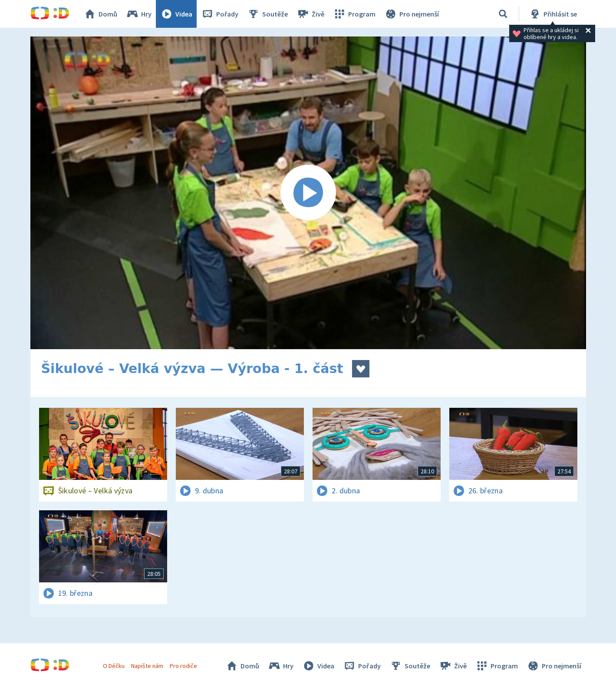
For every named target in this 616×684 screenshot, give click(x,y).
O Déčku (114, 666)
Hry (139, 14)
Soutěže (267, 14)
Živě (310, 14)
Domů (100, 14)
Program (354, 14)
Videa (176, 14)
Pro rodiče (183, 666)
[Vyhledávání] (503, 14)
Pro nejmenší (412, 14)
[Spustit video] (308, 193)
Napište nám (147, 666)
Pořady (220, 14)
